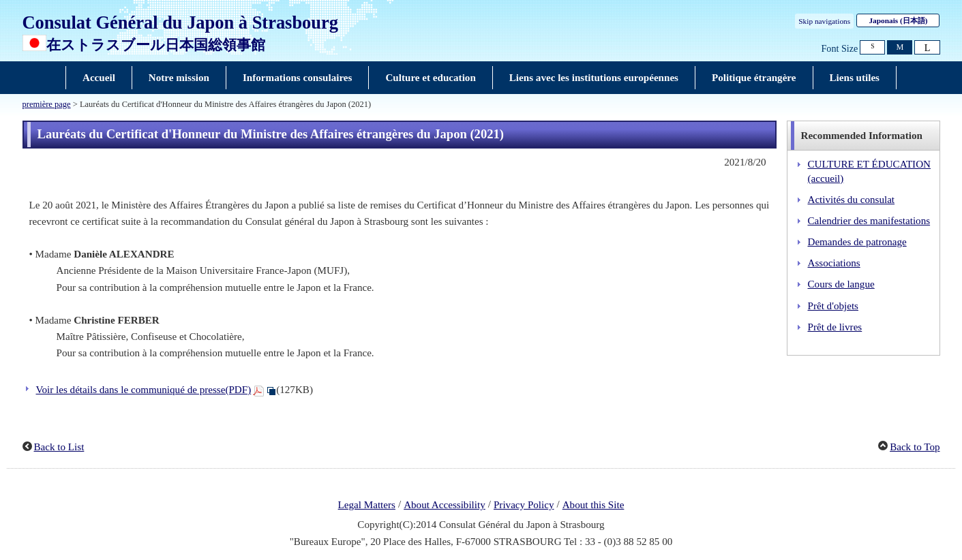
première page (47, 104)
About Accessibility (445, 505)
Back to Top (915, 447)
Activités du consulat (852, 200)
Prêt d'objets (833, 306)
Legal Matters (367, 505)
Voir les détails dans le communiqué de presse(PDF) (144, 390)
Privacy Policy (524, 505)
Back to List (59, 447)
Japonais (898, 20)
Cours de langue (841, 284)
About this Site (593, 505)
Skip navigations (824, 21)
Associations (834, 263)
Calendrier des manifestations (869, 221)
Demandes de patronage (857, 242)
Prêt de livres (835, 327)
